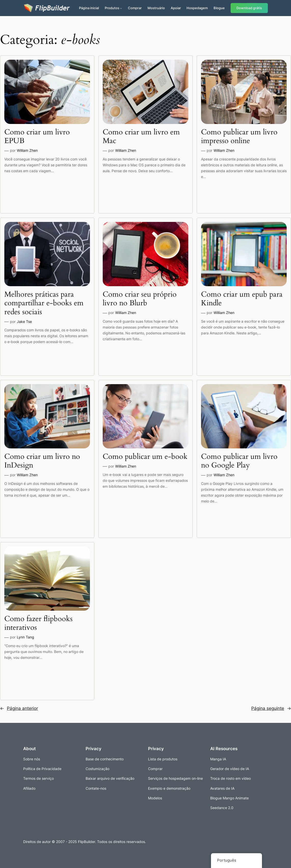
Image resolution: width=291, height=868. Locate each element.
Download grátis (249, 8)
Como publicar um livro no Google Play (239, 461)
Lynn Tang (25, 637)
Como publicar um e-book (145, 457)
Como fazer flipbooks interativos (38, 623)
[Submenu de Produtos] (121, 8)
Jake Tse (24, 322)
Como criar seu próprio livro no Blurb (140, 299)
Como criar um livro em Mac (141, 137)
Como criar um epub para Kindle (242, 299)
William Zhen (27, 150)
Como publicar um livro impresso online (239, 137)
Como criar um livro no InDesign (42, 461)
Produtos (112, 8)
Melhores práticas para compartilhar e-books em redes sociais (44, 303)
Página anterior (19, 708)
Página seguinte (271, 708)
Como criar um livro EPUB (37, 137)
